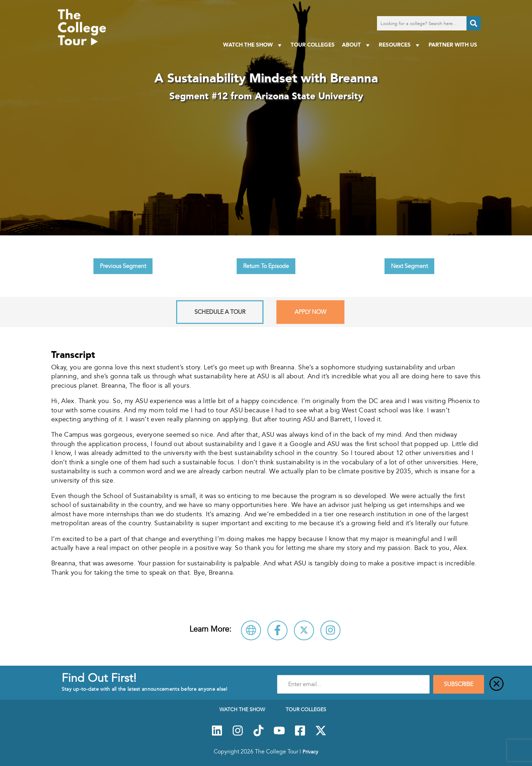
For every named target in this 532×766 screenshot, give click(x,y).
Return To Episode (266, 266)
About (357, 45)
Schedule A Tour (220, 312)
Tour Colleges (313, 45)
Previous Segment (123, 266)
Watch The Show (253, 45)
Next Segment (409, 266)
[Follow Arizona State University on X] (304, 630)
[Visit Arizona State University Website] (251, 630)
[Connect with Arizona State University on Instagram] (330, 630)
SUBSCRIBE (459, 684)
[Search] (474, 23)
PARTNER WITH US (453, 45)
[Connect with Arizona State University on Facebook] (277, 630)
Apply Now (310, 312)
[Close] (497, 684)
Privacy (310, 752)
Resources (400, 45)
